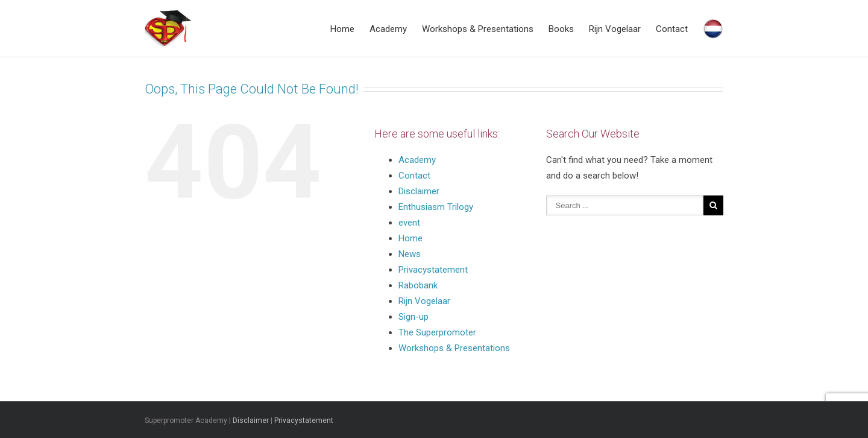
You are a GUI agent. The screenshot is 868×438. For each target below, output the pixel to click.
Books (561, 29)
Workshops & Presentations (478, 29)
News (410, 254)
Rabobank (418, 285)
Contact (672, 29)
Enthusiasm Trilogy (436, 207)
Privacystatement (434, 270)
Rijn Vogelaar (615, 29)
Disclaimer (419, 191)
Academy (388, 29)
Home (342, 29)
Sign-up (414, 317)
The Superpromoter (437, 332)
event (409, 223)
